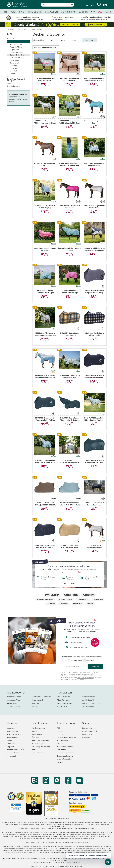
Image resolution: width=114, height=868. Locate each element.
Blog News (90, 660)
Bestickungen (87, 728)
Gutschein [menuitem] (83, 12)
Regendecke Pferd (13, 700)
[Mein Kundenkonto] (93, 6)
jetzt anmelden (70, 583)
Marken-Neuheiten (14, 39)
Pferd (9, 41)
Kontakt (35, 731)
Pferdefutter (14, 60)
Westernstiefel (37, 700)
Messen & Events (38, 753)
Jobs (33, 750)
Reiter (9, 76)
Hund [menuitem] (22, 12)
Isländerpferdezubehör (15, 750)
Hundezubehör (12, 737)
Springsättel (36, 707)
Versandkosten (29, 858)
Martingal (36, 703)
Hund (9, 83)
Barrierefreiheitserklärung (67, 737)
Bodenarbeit (11, 756)
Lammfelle (14, 71)
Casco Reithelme (89, 697)
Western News (77, 660)
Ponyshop (10, 747)
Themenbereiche (13, 86)
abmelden (83, 679)
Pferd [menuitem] (5, 12)
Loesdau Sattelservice (90, 731)
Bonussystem (37, 734)
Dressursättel (12, 703)
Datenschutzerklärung (85, 678)
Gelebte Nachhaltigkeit (40, 740)
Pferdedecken (15, 58)
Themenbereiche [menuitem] (35, 12)
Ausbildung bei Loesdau (41, 747)
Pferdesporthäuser (39, 728)
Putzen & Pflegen (16, 47)
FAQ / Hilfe (61, 744)
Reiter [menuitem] (13, 12)
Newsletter (86, 737)
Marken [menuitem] (108, 12)
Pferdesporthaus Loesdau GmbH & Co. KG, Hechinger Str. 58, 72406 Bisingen (60, 866)
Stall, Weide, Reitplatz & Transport (16, 80)
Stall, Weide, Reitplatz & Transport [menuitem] (60, 12)
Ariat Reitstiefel (88, 700)
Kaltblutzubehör (13, 753)
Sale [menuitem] (100, 12)
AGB (59, 728)
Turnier (13, 74)
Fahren (9, 740)
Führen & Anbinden (17, 52)
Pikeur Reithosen (63, 700)
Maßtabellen (87, 734)
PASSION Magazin (38, 744)
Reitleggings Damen (14, 707)
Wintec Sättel (62, 707)
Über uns (35, 737)
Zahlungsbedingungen (65, 756)
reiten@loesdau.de (64, 818)
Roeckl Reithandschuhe (91, 703)
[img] (105, 6)
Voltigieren (11, 744)
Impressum (61, 731)
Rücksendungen (63, 740)
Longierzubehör (12, 731)
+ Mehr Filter (90, 40)
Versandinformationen (65, 753)
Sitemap (60, 762)
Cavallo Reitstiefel (64, 697)
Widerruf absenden (64, 759)
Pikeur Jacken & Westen (66, 703)
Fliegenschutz (15, 50)
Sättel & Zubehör (16, 44)
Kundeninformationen (65, 747)
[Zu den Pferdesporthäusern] (87, 5)
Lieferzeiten (61, 750)
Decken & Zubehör (17, 55)
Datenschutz (62, 734)
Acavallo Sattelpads (90, 707)
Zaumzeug (14, 66)
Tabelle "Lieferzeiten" (73, 862)
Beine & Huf (14, 63)
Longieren (14, 68)
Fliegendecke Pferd (14, 697)
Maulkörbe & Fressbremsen (42, 697)
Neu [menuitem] (93, 12)
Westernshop (12, 728)
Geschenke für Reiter (14, 734)
